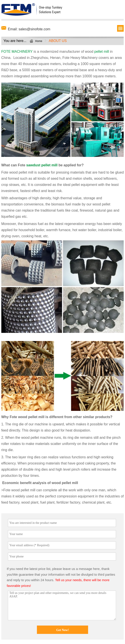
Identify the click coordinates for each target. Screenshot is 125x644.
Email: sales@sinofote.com (29, 29)
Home (39, 41)
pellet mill (102, 52)
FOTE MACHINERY (17, 52)
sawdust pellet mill (42, 165)
